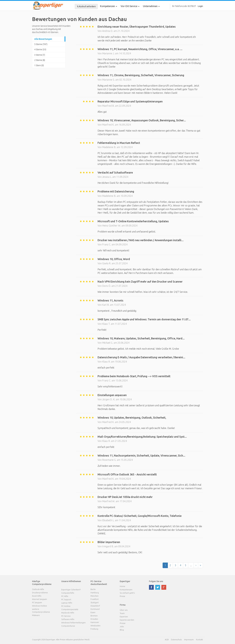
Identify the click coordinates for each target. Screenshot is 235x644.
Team (122, 613)
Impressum (189, 640)
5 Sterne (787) (41, 44)
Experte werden (127, 620)
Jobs (122, 626)
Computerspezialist (70, 609)
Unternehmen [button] (151, 6)
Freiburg (94, 629)
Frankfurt (95, 599)
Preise (122, 596)
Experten (124, 617)
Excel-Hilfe (37, 596)
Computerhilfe (68, 593)
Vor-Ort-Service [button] (130, 6)
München (94, 596)
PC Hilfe (65, 596)
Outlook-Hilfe (38, 589)
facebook (151, 587)
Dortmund (95, 609)
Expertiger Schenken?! (71, 590)
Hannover (95, 622)
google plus (164, 587)
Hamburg (95, 593)
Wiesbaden (95, 626)
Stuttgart (95, 602)
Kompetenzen (109, 6)
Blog (122, 630)
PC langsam (37, 602)
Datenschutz (176, 640)
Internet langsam (39, 599)
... (191, 565)
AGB (167, 640)
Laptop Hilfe (67, 603)
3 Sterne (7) (40, 55)
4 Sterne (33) (40, 49)
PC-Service (66, 616)
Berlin (93, 589)
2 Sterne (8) (40, 60)
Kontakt (199, 640)
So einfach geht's (127, 593)
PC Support (66, 599)
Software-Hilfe (68, 619)
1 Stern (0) (39, 65)
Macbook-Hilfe (68, 613)
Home (122, 586)
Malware (36, 615)
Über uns (124, 610)
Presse (123, 623)
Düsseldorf (95, 606)
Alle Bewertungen (43, 39)
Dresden (94, 619)
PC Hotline (66, 606)
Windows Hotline (39, 606)
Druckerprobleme (40, 593)
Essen (93, 612)
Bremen (94, 616)
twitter (158, 587)
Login (200, 6)
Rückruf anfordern (86, 6)
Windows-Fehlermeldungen (73, 623)
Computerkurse (68, 626)
